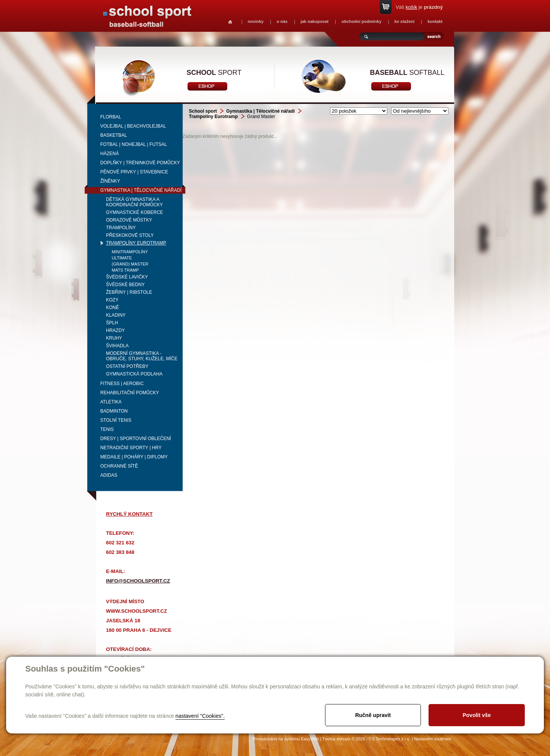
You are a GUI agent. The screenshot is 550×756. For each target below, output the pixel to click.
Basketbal (114, 135)
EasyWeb (310, 739)
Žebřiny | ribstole (129, 292)
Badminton (114, 411)
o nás (282, 21)
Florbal (111, 117)
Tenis (107, 429)
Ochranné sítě (119, 466)
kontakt (435, 21)
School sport (203, 111)
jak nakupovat (315, 21)
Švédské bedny (125, 285)
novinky (256, 21)
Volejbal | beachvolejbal (133, 126)
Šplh (112, 323)
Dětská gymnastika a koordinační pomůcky (135, 202)
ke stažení (405, 21)
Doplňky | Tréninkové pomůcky (140, 163)
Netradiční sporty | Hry (131, 448)
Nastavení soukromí (433, 739)
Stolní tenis (116, 420)
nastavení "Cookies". (200, 716)
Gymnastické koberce (135, 212)
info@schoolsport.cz (138, 581)
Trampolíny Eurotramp (136, 243)
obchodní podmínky (362, 21)
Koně (113, 308)
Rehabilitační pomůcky (130, 393)
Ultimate (122, 258)
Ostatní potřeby (127, 366)
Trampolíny (121, 228)
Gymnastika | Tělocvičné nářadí (141, 190)
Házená (110, 154)
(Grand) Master (130, 264)
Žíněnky (110, 181)
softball (407, 73)
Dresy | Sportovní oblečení (136, 439)
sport (214, 73)
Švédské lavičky (127, 277)
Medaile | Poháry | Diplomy (134, 457)
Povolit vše (477, 715)
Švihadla (117, 346)
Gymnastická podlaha (134, 374)
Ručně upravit (373, 715)
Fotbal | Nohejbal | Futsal (134, 144)
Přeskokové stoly (130, 235)
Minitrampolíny (130, 252)
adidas (109, 475)
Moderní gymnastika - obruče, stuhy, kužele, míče (142, 356)
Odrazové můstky (129, 220)
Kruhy (114, 338)
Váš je (419, 7)
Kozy (112, 300)
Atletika (111, 402)
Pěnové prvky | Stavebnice (134, 172)
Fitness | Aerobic (122, 384)
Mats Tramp (125, 270)
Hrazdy (116, 330)
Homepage (230, 22)
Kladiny (116, 315)
